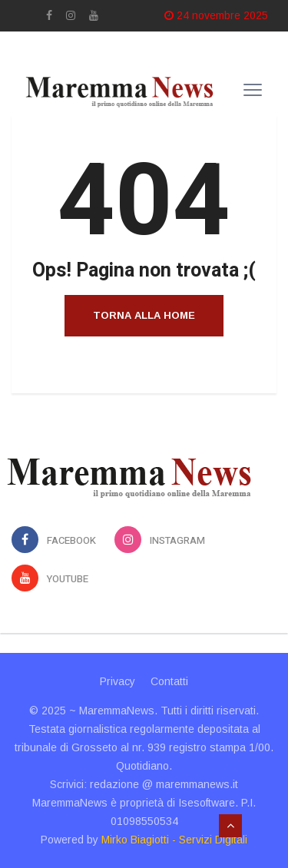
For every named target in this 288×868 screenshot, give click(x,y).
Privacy (118, 681)
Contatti (169, 681)
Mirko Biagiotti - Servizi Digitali (174, 840)
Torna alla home (144, 315)
